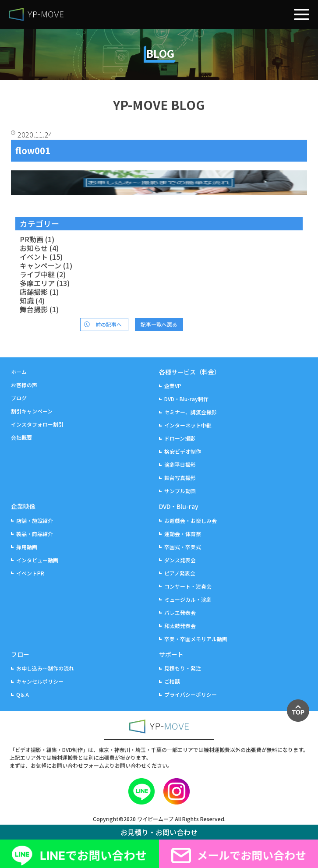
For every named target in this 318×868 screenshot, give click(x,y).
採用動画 (27, 547)
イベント (34, 257)
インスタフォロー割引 (37, 424)
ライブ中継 (37, 274)
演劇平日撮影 (180, 464)
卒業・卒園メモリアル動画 (196, 639)
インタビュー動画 (37, 560)
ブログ (19, 398)
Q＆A (23, 694)
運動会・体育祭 (183, 534)
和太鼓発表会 (180, 626)
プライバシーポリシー (191, 694)
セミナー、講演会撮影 (191, 412)
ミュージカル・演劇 (188, 599)
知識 (27, 300)
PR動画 (32, 239)
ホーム (19, 372)
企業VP (173, 386)
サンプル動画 (180, 491)
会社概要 (21, 437)
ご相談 (172, 681)
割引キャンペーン (32, 411)
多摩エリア (37, 283)
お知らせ (34, 248)
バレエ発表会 (180, 612)
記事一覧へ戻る (159, 324)
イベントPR (30, 573)
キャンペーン (41, 265)
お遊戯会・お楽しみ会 (191, 520)
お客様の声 (24, 385)
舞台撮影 (34, 309)
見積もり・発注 (183, 668)
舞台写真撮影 (180, 478)
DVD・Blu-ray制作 (186, 399)
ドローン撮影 (180, 438)
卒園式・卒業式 (183, 547)
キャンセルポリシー (40, 681)
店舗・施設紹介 (35, 520)
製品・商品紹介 (35, 534)
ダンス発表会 (180, 560)
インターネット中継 (188, 425)
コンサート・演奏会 (188, 586)
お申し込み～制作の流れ (45, 668)
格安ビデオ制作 (183, 451)
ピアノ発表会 (180, 573)
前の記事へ (109, 324)
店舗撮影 (34, 292)
